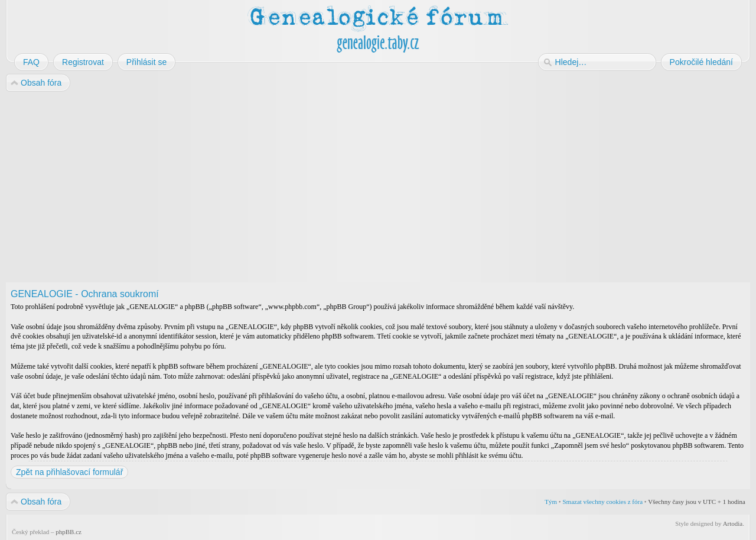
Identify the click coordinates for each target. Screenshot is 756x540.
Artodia (733, 523)
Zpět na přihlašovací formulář (69, 472)
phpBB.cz (69, 532)
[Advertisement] (361, 188)
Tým (551, 502)
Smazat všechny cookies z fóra (602, 502)
